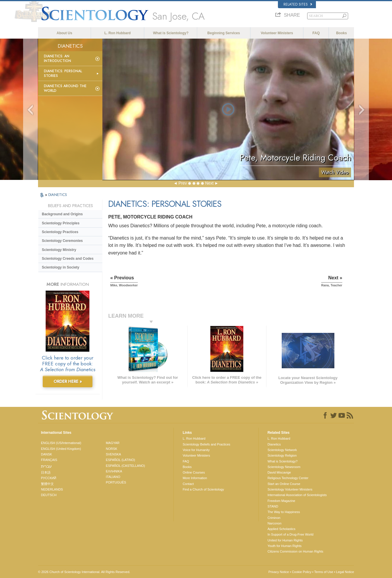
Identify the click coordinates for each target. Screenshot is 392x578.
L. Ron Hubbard (118, 33)
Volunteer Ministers (277, 33)
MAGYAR (113, 443)
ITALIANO (113, 477)
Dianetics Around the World (65, 88)
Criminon (274, 518)
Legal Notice (345, 572)
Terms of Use (324, 572)
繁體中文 (47, 484)
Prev (183, 183)
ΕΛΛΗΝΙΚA (114, 471)
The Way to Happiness (284, 512)
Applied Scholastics (281, 529)
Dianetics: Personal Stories (63, 73)
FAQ (316, 33)
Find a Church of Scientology (203, 489)
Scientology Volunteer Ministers (290, 489)
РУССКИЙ (49, 478)
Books (342, 33)
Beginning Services (224, 33)
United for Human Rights (285, 540)
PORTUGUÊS (116, 482)
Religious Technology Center (288, 478)
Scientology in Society (61, 267)
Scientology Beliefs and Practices (206, 444)
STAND (273, 506)
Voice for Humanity (196, 450)
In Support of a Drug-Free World (290, 534)
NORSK (112, 449)
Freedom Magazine (281, 501)
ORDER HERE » (68, 381)
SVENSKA (114, 454)
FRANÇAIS (49, 460)
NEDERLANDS (52, 489)
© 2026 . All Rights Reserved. (84, 572)
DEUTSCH (49, 495)
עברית (46, 466)
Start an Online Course (284, 484)
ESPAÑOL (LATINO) (121, 460)
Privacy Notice (278, 572)
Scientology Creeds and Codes (68, 259)
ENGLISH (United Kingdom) (61, 449)
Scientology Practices (60, 232)
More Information (195, 478)
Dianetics (274, 444)
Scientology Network (282, 450)
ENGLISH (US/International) (61, 443)
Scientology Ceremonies (62, 241)
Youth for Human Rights (284, 546)
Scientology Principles (61, 223)
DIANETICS (58, 195)
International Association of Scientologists (297, 495)
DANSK (47, 454)
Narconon (274, 523)
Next (209, 183)
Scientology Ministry (59, 250)
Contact (188, 484)
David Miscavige (279, 472)
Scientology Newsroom (284, 467)
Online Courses (194, 472)
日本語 (46, 472)
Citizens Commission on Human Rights (295, 551)
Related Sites (298, 4)
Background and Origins (62, 214)
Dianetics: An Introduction (57, 59)
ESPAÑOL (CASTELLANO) (125, 466)
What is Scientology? (171, 33)
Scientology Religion (282, 455)
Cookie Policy (302, 572)
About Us (65, 33)
